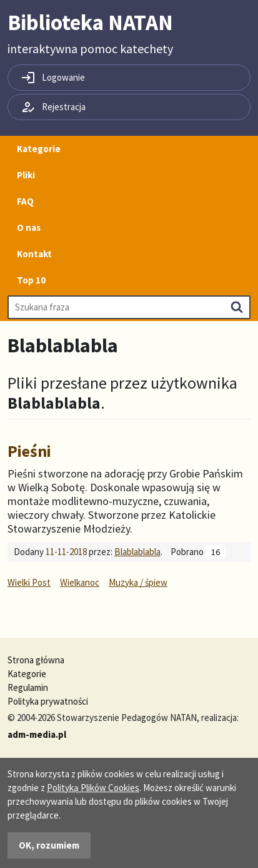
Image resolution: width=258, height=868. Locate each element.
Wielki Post (29, 582)
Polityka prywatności (48, 701)
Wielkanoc (80, 582)
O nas (29, 227)
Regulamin (28, 687)
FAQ (25, 201)
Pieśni (29, 451)
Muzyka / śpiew (138, 582)
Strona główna (36, 660)
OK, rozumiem (49, 845)
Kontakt (34, 254)
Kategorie (39, 149)
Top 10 (31, 280)
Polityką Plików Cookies (93, 788)
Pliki (26, 175)
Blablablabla (137, 552)
